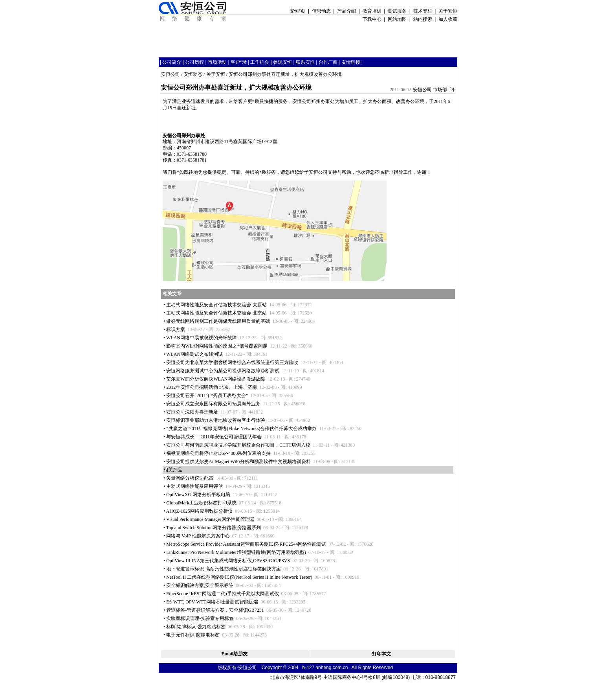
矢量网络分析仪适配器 (190, 478)
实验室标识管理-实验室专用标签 (200, 618)
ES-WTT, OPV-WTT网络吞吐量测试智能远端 (212, 602)
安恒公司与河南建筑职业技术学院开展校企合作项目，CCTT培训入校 (238, 445)
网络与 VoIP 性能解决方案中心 (198, 536)
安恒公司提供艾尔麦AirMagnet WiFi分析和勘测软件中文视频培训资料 (238, 462)
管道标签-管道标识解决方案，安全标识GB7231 (215, 610)
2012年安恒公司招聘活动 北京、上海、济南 (212, 387)
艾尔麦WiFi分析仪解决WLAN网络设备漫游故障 (216, 379)
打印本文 (381, 654)
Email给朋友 (234, 654)
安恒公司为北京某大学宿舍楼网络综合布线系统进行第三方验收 (232, 362)
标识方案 (176, 329)
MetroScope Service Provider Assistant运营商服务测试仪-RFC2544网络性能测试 (246, 544)
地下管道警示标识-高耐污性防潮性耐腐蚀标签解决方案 (224, 569)
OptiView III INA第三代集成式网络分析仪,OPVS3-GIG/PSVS (228, 561)
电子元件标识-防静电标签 (193, 635)
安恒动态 (193, 74)
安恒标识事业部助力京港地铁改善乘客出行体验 (216, 420)
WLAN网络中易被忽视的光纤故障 (202, 338)
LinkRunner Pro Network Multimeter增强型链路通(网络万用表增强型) (236, 552)
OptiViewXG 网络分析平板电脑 (198, 495)
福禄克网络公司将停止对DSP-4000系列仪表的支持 (218, 453)
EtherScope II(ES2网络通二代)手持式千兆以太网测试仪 (222, 594)
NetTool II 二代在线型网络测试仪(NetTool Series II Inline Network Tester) (239, 577)
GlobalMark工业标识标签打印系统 (201, 503)
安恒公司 (170, 74)
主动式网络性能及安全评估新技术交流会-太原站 (216, 305)
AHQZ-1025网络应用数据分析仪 (199, 511)
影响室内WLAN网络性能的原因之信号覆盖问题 (217, 346)
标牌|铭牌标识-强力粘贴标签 (196, 627)
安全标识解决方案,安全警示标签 (200, 585)
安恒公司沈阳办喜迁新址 (192, 412)
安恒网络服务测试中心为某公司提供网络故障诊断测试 (223, 371)
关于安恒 (216, 74)
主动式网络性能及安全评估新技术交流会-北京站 (216, 313)
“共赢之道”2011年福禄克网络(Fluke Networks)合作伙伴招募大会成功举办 (241, 429)
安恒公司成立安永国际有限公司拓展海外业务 (213, 404)
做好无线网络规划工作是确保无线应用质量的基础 (218, 321)
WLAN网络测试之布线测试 (194, 354)
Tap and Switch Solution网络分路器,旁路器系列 (214, 528)
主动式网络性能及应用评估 (194, 486)
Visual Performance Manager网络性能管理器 (210, 519)
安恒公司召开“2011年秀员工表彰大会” (207, 396)
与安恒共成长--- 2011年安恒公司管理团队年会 (214, 437)
